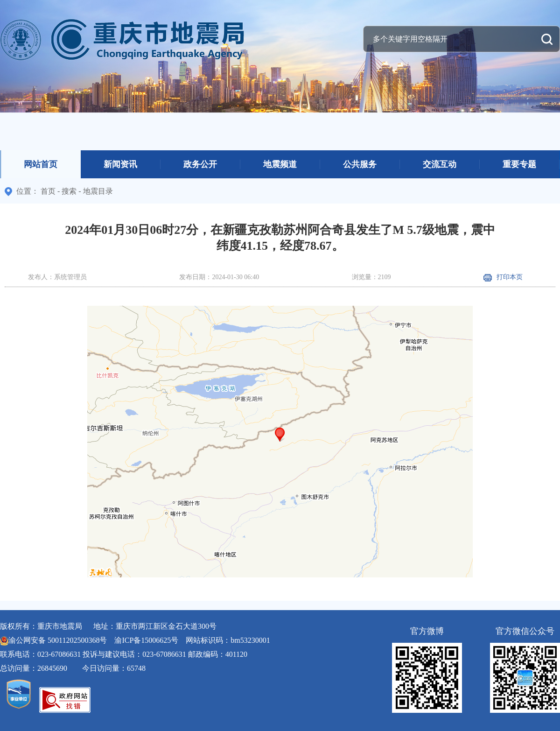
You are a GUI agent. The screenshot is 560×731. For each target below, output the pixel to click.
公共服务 (360, 164)
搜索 (69, 191)
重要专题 (519, 164)
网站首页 (41, 164)
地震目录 (98, 191)
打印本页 (503, 277)
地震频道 (280, 164)
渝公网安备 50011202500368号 (58, 640)
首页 (48, 191)
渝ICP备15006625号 (146, 640)
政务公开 (200, 164)
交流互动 (440, 164)
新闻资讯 (120, 164)
